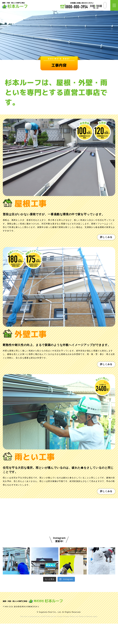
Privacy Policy (69, 637)
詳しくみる (106, 237)
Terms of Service (86, 637)
